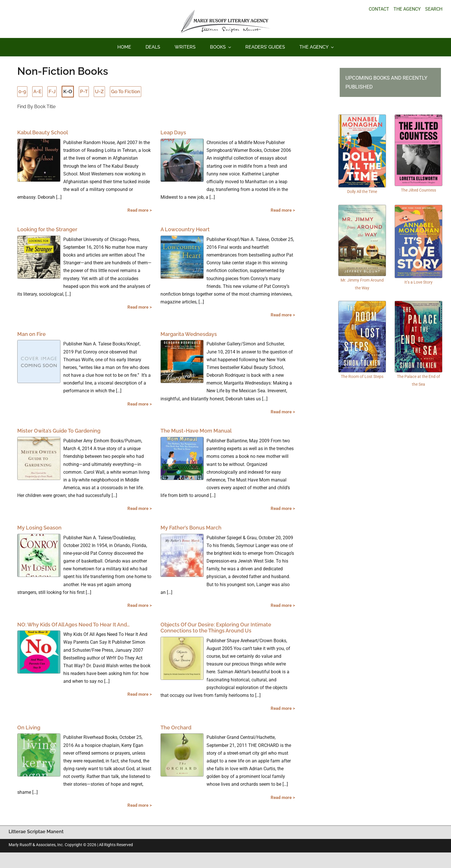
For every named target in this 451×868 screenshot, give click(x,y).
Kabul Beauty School (43, 132)
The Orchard (176, 728)
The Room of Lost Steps (362, 376)
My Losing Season (39, 528)
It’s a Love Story (418, 282)
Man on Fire (31, 334)
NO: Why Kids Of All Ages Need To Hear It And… (73, 625)
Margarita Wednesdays (189, 334)
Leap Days (173, 132)
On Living (29, 728)
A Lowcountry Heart (185, 229)
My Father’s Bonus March (191, 528)
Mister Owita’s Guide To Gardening (59, 431)
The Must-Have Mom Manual (196, 431)
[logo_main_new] (225, 12)
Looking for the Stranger (47, 229)
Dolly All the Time (362, 192)
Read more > (140, 210)
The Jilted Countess (418, 190)
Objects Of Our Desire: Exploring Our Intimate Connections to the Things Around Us (216, 628)
